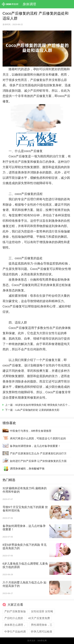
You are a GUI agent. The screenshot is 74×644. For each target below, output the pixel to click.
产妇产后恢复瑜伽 (15, 611)
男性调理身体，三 (42, 625)
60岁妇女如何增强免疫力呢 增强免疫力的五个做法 (44, 405)
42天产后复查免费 (39, 618)
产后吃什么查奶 (14, 618)
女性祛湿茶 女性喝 (42, 611)
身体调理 (29, 4)
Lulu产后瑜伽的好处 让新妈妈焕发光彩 (37, 410)
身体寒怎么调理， (15, 625)
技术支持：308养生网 (37, 641)
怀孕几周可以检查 (42, 632)
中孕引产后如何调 (15, 632)
